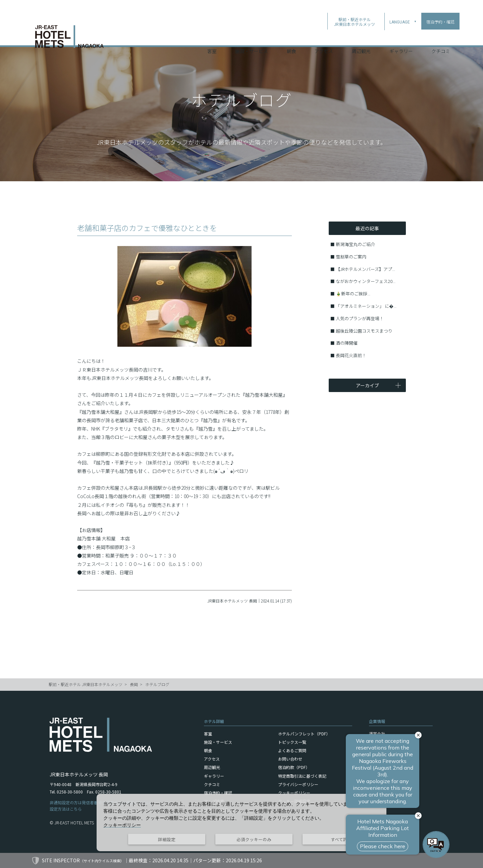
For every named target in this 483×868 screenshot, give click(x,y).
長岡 (134, 684)
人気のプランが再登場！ (360, 318)
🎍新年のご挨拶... (353, 294)
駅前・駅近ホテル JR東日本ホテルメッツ (86, 684)
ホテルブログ (157, 684)
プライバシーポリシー (298, 784)
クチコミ (441, 37)
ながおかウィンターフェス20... (366, 281)
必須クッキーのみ (254, 839)
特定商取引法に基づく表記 (302, 776)
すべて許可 (341, 839)
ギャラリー (401, 37)
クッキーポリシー (294, 793)
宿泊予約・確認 (218, 793)
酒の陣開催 (347, 343)
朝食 (291, 37)
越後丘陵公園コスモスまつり (364, 331)
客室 (212, 37)
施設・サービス (252, 37)
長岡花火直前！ (351, 355)
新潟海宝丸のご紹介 (355, 244)
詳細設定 (167, 839)
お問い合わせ (290, 759)
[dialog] (241, 823)
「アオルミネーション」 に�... (366, 306)
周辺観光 (361, 37)
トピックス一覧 (292, 742)
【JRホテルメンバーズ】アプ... (365, 269)
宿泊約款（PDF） (294, 767)
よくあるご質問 (292, 750)
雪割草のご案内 (351, 257)
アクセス (324, 37)
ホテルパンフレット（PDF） (304, 734)
